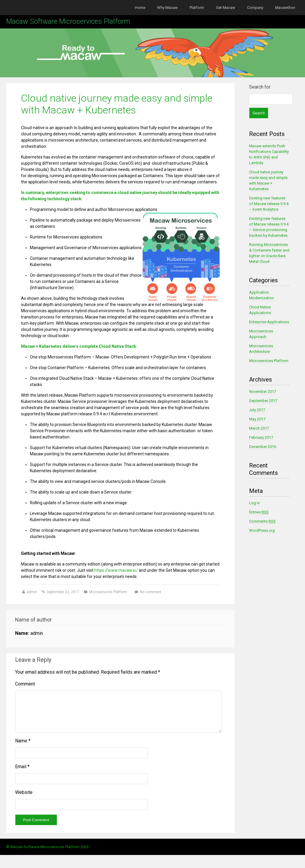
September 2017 (263, 401)
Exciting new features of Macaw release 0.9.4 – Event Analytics (269, 204)
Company (255, 8)
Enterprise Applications (269, 322)
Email (22, 774)
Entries (259, 512)
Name (23, 748)
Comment (25, 684)
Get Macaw (226, 8)
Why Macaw (167, 8)
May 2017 (257, 419)
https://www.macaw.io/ (116, 570)
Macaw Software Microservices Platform (68, 21)
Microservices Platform (108, 592)
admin (32, 592)
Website (24, 799)
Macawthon (285, 8)
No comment (151, 592)
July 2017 (257, 410)
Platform (197, 8)
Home (140, 8)
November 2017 (263, 391)
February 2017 (261, 437)
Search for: (260, 87)
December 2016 (263, 447)
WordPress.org (262, 530)
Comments (262, 521)
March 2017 (259, 428)
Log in (254, 503)
